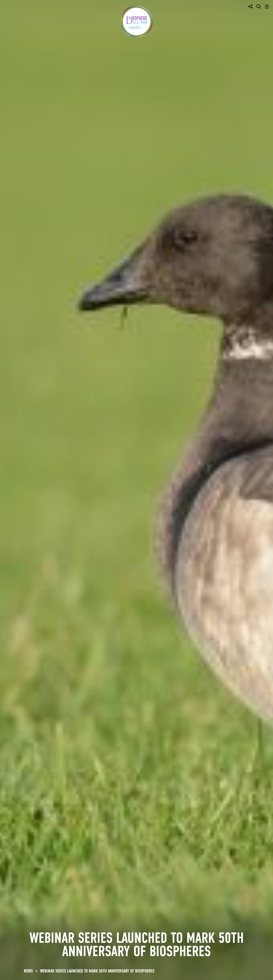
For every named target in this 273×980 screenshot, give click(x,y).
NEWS (28, 971)
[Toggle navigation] (267, 7)
